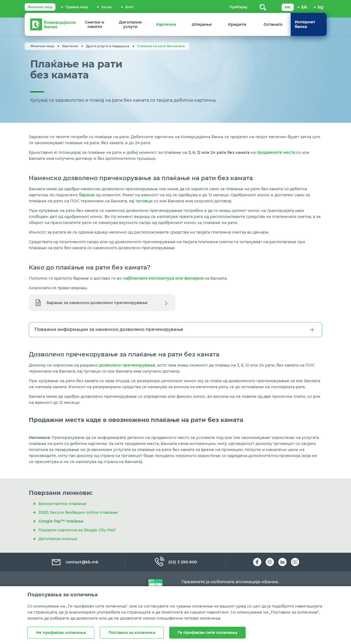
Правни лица (77, 7)
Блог (130, 7)
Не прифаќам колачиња (61, 632)
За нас (107, 7)
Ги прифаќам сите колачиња (207, 632)
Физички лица (40, 7)
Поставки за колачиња (132, 632)
